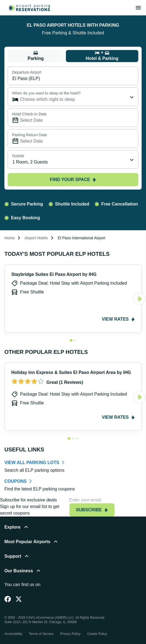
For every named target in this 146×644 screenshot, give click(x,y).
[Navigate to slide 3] (77, 438)
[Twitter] (19, 599)
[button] (73, 530)
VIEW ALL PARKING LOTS (32, 463)
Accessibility (13, 634)
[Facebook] (8, 599)
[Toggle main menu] (138, 8)
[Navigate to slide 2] (75, 340)
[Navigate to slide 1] (71, 340)
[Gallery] (73, 302)
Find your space (73, 180)
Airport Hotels (36, 238)
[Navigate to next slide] (139, 299)
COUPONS (16, 481)
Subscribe (92, 510)
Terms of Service (41, 634)
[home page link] (27, 8)
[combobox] (73, 159)
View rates (118, 319)
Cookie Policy (97, 634)
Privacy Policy (70, 634)
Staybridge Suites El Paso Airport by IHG (54, 274)
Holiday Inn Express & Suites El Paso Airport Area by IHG (71, 372)
